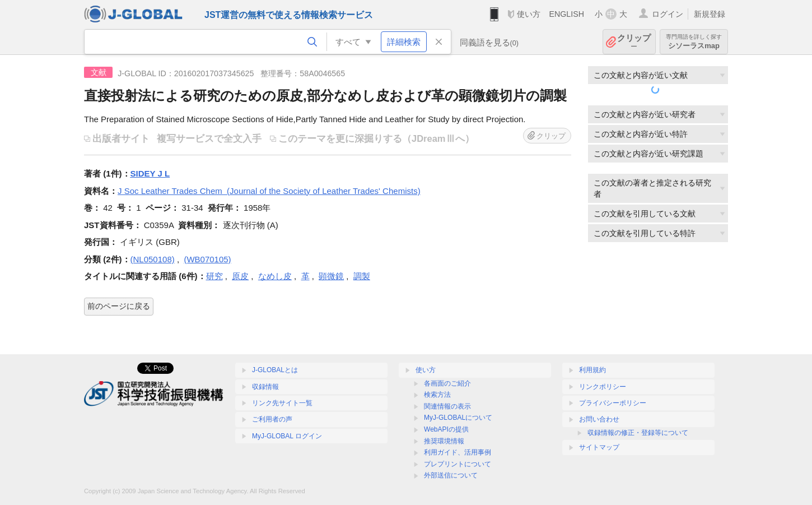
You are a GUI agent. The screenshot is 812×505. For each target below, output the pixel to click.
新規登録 (710, 14)
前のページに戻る (119, 306)
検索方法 (437, 395)
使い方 (529, 14)
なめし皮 (275, 276)
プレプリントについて (458, 464)
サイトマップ (599, 447)
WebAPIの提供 (446, 429)
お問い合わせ (599, 419)
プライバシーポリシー (613, 403)
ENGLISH (566, 14)
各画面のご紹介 (447, 383)
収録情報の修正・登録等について (638, 433)
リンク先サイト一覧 (282, 403)
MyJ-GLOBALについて (458, 418)
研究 (214, 276)
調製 (362, 276)
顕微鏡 (331, 276)
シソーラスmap (694, 42)
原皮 (240, 276)
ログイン (668, 14)
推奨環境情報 (444, 441)
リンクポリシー (603, 387)
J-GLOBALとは (275, 370)
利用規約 (592, 370)
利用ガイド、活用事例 (458, 452)
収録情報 (265, 387)
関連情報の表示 (447, 406)
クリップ (634, 42)
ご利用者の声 (272, 419)
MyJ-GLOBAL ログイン (287, 436)
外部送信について (451, 475)
